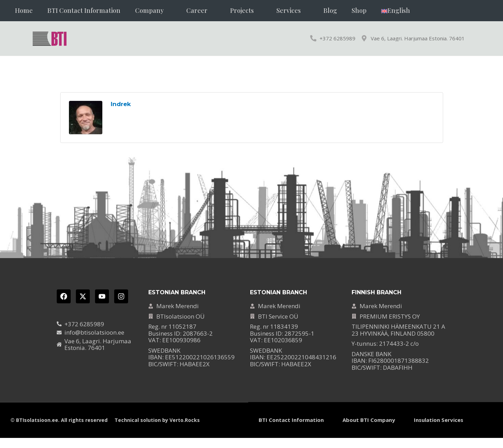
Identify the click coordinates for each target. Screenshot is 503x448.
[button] (153, 11)
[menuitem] (396, 11)
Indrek (121, 104)
